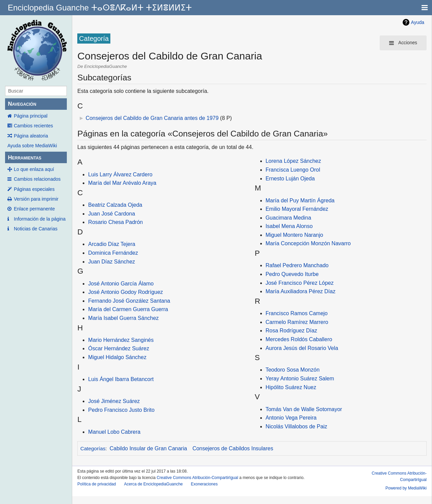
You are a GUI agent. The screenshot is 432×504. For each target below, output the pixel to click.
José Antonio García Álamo (121, 284)
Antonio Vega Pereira (291, 418)
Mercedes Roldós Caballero (299, 339)
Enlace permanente (34, 209)
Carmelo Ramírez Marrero (297, 322)
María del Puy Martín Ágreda (300, 200)
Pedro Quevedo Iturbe (292, 274)
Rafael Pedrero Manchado (297, 265)
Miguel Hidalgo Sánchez (117, 357)
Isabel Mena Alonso (289, 226)
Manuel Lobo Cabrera (114, 432)
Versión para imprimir (36, 199)
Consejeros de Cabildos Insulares (233, 448)
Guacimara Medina (288, 218)
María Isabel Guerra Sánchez (123, 318)
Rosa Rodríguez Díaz (291, 331)
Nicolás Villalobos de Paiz (296, 426)
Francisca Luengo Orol (293, 170)
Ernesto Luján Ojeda (290, 179)
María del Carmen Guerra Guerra (128, 309)
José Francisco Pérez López (300, 283)
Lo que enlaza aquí (34, 169)
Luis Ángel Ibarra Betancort (121, 379)
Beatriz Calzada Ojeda (115, 205)
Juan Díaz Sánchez (112, 262)
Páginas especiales (34, 189)
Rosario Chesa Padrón (115, 222)
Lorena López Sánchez (293, 161)
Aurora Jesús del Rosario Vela (302, 348)
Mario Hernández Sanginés (121, 340)
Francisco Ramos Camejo (297, 313)
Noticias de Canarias (36, 229)
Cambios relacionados (37, 179)
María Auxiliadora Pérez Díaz (301, 291)
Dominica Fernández (113, 253)
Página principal (31, 116)
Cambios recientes (33, 126)
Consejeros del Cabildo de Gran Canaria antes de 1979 (152, 118)
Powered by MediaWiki (406, 488)
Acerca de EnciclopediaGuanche (153, 484)
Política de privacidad (97, 484)
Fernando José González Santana (129, 301)
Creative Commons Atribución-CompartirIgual (197, 478)
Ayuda (418, 22)
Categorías (93, 448)
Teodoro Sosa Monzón (293, 370)
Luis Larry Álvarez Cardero (120, 174)
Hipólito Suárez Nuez (291, 387)
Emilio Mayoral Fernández (297, 209)
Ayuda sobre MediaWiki (32, 146)
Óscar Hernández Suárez (119, 348)
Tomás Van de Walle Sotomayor (304, 409)
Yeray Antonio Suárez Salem (300, 379)
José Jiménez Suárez (114, 401)
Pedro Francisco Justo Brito (121, 410)
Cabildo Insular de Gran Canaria (148, 448)
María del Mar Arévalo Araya (122, 183)
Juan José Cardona (112, 214)
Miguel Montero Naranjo (294, 235)
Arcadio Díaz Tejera (112, 244)
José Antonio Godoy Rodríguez (125, 292)
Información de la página (40, 219)
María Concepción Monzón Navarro (308, 243)
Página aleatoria (31, 136)
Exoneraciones (204, 484)
